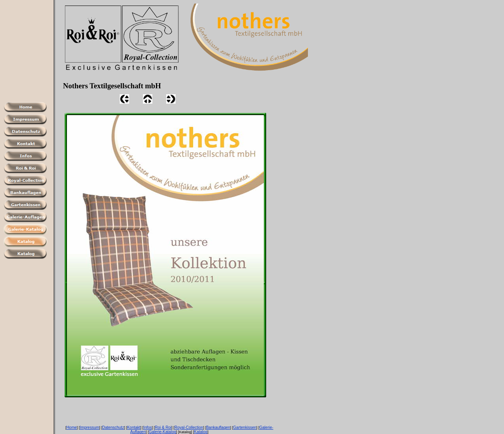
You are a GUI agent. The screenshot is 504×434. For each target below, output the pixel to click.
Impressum (90, 427)
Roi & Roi (163, 427)
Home (71, 427)
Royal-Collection (189, 427)
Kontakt (134, 427)
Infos (148, 427)
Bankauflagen (218, 427)
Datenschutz (113, 427)
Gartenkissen (245, 427)
